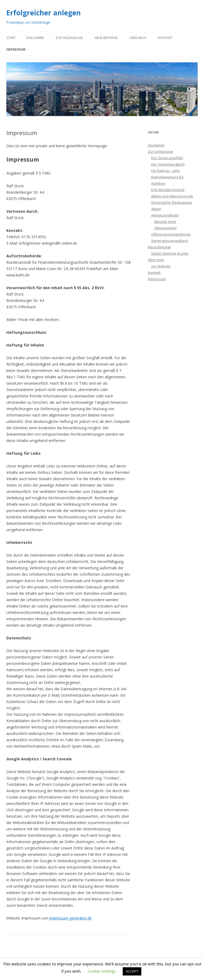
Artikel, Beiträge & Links (170, 253)
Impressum (16, 49)
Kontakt (165, 38)
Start (11, 38)
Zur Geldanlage (69, 38)
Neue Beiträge (106, 38)
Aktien (156, 209)
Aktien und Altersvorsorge (172, 196)
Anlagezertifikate (165, 215)
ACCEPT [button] (132, 971)
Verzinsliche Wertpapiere (172, 202)
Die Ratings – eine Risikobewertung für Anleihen (167, 177)
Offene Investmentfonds (171, 234)
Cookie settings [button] (102, 971)
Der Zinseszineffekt (167, 158)
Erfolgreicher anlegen (44, 13)
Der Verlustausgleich (168, 164)
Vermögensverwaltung (169, 241)
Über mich (138, 38)
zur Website (161, 266)
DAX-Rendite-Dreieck (168, 190)
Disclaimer (35, 38)
